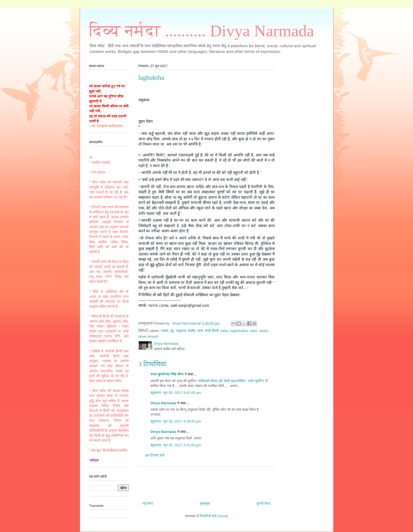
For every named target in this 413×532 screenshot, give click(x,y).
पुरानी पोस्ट (264, 503)
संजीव (191, 331)
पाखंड (164, 331)
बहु (172, 331)
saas (253, 331)
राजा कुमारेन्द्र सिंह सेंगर (167, 374)
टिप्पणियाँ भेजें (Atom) (214, 516)
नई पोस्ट (148, 503)
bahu (225, 331)
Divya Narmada (164, 403)
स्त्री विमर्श (212, 331)
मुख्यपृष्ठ (205, 503)
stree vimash (148, 336)
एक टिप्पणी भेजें (155, 455)
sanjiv (263, 331)
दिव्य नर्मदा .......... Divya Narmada (202, 31)
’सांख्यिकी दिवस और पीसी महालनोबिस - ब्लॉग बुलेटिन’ (231, 381)
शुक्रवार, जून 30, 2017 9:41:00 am (176, 393)
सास (200, 331)
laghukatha (239, 331)
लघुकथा (181, 331)
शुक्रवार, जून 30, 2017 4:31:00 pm (176, 445)
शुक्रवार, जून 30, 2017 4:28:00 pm (176, 421)
